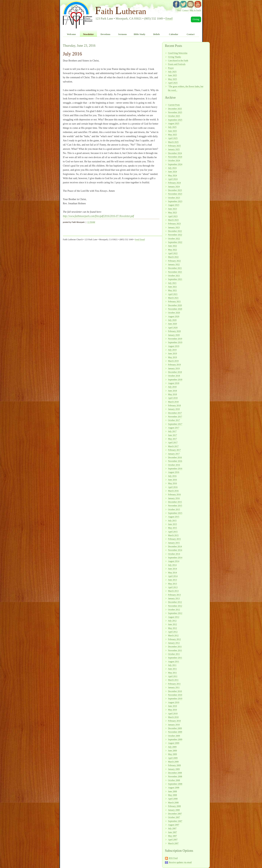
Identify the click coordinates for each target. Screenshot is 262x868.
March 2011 (173, 680)
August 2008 (174, 788)
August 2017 (174, 428)
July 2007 (172, 828)
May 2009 (173, 754)
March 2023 (173, 220)
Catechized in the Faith (178, 61)
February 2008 (174, 806)
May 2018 (173, 394)
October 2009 (174, 736)
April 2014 (173, 576)
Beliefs (156, 34)
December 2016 (175, 457)
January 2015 (174, 543)
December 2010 (175, 691)
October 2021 (174, 276)
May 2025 (173, 79)
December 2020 (175, 305)
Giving (196, 19)
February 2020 (174, 331)
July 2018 (172, 387)
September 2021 (175, 279)
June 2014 (173, 569)
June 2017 (173, 435)
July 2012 (172, 621)
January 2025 (174, 149)
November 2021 (175, 272)
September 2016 (175, 469)
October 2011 (174, 654)
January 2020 (174, 335)
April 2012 (173, 632)
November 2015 (175, 506)
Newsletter (88, 34)
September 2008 (175, 784)
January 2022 (174, 264)
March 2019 (173, 361)
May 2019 (173, 357)
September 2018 (175, 380)
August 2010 (174, 702)
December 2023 (175, 190)
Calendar (173, 34)
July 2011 (172, 665)
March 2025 (173, 142)
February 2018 (174, 405)
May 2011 (172, 673)
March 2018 (173, 402)
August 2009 (174, 743)
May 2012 (173, 628)
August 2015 (174, 517)
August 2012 (174, 617)
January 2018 (174, 409)
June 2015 (173, 524)
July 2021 (172, 283)
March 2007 (173, 843)
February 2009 (174, 765)
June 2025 (173, 75)
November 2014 (175, 550)
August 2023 (174, 205)
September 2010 (175, 699)
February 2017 (174, 450)
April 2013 (173, 587)
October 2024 (174, 161)
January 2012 (174, 643)
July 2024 (172, 168)
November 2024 (175, 157)
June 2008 (173, 791)
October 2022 (174, 239)
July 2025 (172, 72)
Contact (185, 10)
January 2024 (174, 187)
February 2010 (174, 721)
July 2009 (172, 747)
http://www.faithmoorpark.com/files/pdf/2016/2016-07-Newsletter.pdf (98, 216)
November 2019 (175, 339)
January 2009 (174, 769)
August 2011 (174, 662)
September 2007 (175, 821)
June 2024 (173, 172)
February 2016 (174, 494)
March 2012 (173, 635)
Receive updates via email (180, 862)
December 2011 (175, 647)
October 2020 (174, 313)
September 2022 (175, 242)
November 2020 (175, 309)
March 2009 (173, 762)
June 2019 (173, 353)
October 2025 (174, 116)
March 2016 (173, 491)
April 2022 (173, 253)
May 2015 (173, 528)
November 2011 (175, 650)
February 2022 (174, 261)
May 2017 (173, 439)
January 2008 (174, 810)
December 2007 (175, 814)
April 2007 (173, 840)
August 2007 (174, 825)
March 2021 (173, 298)
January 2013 (174, 598)
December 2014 (175, 546)
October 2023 (174, 198)
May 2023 (173, 212)
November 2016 (175, 461)
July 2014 (172, 565)
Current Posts (174, 105)
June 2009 (173, 751)
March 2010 (173, 717)
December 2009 (175, 728)
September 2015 (175, 513)
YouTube (198, 4)
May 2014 (173, 573)
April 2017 (173, 442)
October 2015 (174, 509)
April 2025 (173, 83)
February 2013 (174, 595)
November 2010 (175, 695)
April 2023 (173, 216)
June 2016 (173, 480)
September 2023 (175, 201)
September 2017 (175, 424)
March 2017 (173, 446)
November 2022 (175, 235)
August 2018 (174, 383)
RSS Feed (173, 858)
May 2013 (173, 584)
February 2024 (174, 183)
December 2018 (175, 372)
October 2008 (174, 780)
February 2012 (174, 639)
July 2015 (172, 521)
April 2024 (173, 179)
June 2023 (173, 209)
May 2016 (173, 483)
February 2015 (174, 539)
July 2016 (172, 476)
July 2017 (172, 431)
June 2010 (173, 706)
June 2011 (172, 669)
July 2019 (172, 350)
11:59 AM (91, 222)
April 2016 (173, 487)
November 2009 (175, 732)
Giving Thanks (175, 57)
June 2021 (173, 287)
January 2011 (174, 687)
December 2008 (175, 773)
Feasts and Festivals (177, 64)
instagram (190, 4)
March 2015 (173, 535)
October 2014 (174, 554)
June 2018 (173, 391)
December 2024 (175, 153)
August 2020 (174, 316)
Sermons (122, 34)
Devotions (106, 34)
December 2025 (175, 109)
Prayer (171, 68)
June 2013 (173, 580)
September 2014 (175, 558)
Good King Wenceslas (178, 53)
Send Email (140, 239)
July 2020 (172, 320)
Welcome (71, 34)
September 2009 (175, 739)
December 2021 (175, 268)
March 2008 (173, 803)
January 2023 (174, 227)
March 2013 (173, 591)
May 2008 (173, 795)
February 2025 (174, 146)
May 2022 (173, 250)
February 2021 (174, 301)
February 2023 (174, 224)
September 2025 (175, 120)
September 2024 (175, 164)
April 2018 (173, 398)
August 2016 (174, 472)
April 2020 (173, 328)
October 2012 (174, 610)
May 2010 (173, 710)
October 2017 (174, 420)
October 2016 (174, 465)
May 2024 (173, 175)
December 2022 (175, 231)
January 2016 (174, 498)
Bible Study (140, 34)
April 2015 (173, 532)
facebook (176, 4)
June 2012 (173, 624)
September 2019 (175, 342)
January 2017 (174, 454)
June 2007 (173, 832)
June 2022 (173, 246)
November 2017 (175, 417)
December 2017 (175, 413)
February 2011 (174, 684)
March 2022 (173, 257)
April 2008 (173, 799)
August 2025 (174, 123)
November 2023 (175, 194)
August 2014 (174, 561)
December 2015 (175, 502)
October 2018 (174, 376)
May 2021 (173, 290)
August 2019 (174, 346)
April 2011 (173, 676)
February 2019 (174, 365)
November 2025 (175, 112)
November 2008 (175, 776)
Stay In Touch (195, 10)
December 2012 (175, 602)
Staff (179, 10)
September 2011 (175, 658)
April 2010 (173, 714)
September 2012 (175, 613)
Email (169, 19)
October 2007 (174, 817)
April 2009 (173, 758)
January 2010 (174, 725)
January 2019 (174, 368)
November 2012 (175, 606)
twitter (183, 4)
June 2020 (173, 324)
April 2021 (173, 294)
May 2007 (173, 836)
